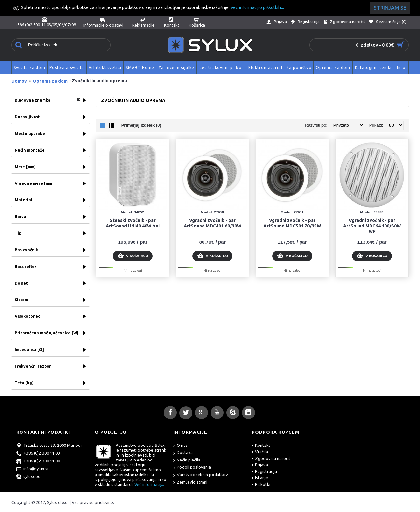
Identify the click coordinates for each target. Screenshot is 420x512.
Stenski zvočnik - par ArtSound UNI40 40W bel (133, 223)
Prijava (260, 465)
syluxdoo (28, 477)
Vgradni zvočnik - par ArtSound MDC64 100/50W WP (372, 226)
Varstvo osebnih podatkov (201, 475)
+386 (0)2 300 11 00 (38, 461)
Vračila (260, 452)
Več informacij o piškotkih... (257, 7)
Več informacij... (149, 484)
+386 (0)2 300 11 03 (38, 454)
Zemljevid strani (190, 483)
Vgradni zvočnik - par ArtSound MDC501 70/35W (292, 223)
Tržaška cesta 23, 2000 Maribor (49, 446)
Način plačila (187, 460)
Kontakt (261, 445)
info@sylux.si (32, 469)
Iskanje (260, 478)
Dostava (183, 453)
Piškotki (261, 484)
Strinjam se (390, 8)
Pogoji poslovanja (192, 468)
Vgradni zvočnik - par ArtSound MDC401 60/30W (212, 223)
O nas (180, 446)
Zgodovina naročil (271, 458)
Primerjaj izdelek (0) (141, 125)
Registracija (264, 471)
